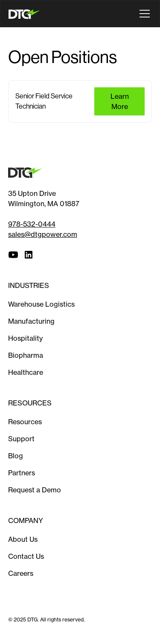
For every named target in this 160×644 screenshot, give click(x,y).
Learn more (120, 101)
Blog (16, 456)
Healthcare (26, 372)
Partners (22, 473)
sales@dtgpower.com (43, 234)
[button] (143, 14)
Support (21, 439)
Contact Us (26, 556)
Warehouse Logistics (41, 304)
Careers (21, 573)
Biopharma (26, 355)
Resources (25, 422)
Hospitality (25, 338)
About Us (23, 539)
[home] (26, 13)
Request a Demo (35, 490)
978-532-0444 (32, 224)
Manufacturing (31, 321)
